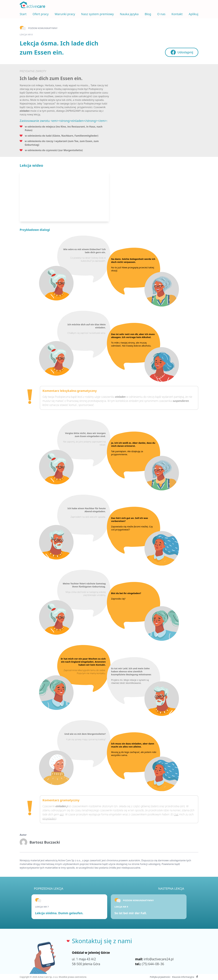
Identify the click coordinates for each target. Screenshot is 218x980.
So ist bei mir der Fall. (131, 913)
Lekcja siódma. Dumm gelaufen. (59, 913)
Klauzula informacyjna (183, 977)
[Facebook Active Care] (197, 977)
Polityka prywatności (160, 977)
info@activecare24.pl (159, 959)
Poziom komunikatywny (43, 28)
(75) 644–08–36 (153, 964)
